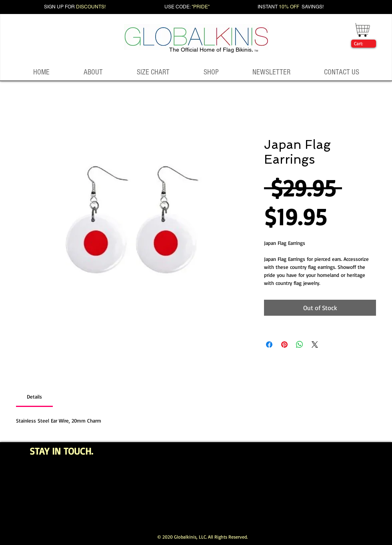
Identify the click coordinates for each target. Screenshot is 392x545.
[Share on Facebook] (269, 345)
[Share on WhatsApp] (300, 345)
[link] (362, 44)
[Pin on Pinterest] (284, 345)
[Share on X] (315, 345)
